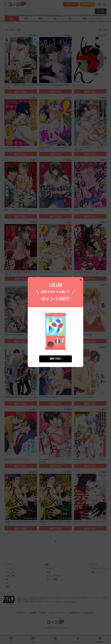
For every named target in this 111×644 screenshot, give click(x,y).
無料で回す (55, 354)
